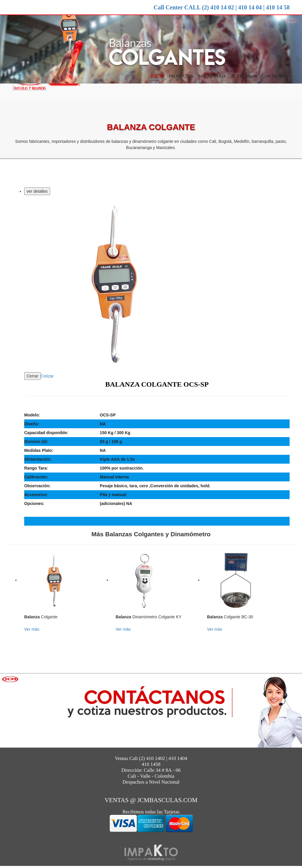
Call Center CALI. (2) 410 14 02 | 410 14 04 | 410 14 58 (222, 7)
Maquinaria (212, 77)
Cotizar (47, 377)
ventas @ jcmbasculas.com (151, 801)
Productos (181, 77)
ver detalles (37, 192)
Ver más (32, 630)
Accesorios (244, 77)
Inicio (157, 77)
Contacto (273, 77)
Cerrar (32, 377)
